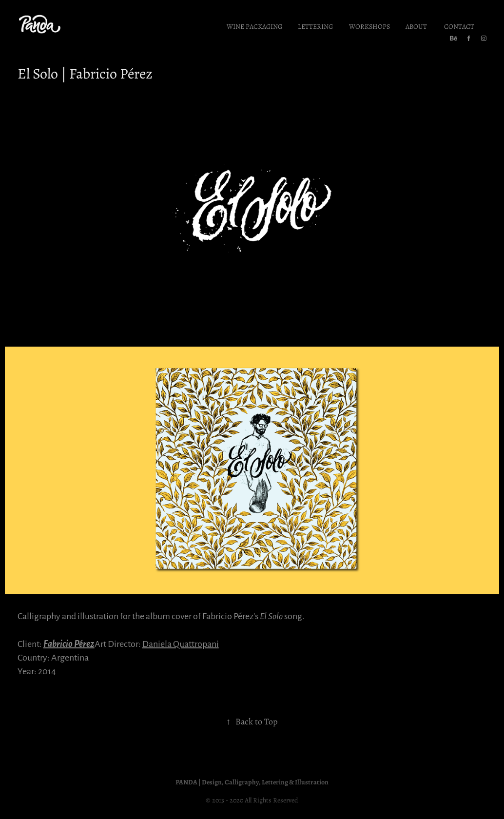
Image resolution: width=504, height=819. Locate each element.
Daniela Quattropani (181, 643)
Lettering (315, 26)
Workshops (369, 26)
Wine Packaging (254, 26)
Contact (459, 26)
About (416, 26)
